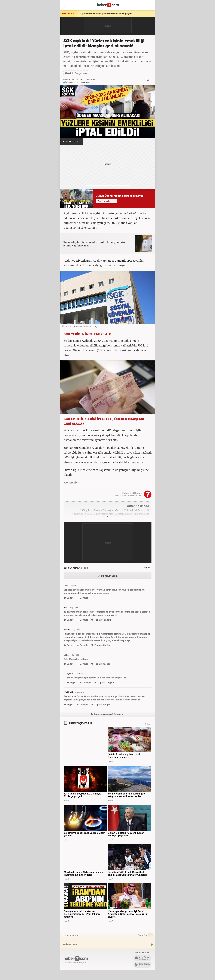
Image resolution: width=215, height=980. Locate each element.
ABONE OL (69, 73)
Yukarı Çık (145, 935)
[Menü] (66, 5)
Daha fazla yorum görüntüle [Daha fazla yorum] (107, 714)
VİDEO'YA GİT (71, 142)
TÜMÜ (148, 568)
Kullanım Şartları (70, 936)
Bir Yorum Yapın (108, 576)
